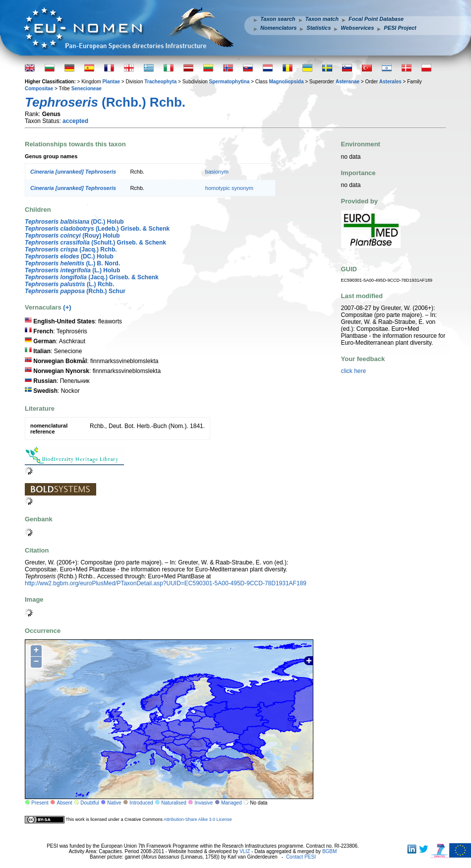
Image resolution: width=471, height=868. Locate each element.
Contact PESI (301, 857)
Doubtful (89, 803)
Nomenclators (278, 28)
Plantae (111, 82)
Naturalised (174, 803)
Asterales (390, 82)
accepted (75, 121)
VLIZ (245, 851)
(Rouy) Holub (72, 236)
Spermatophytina (230, 82)
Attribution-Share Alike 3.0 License (198, 819)
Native (114, 803)
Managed (232, 803)
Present (40, 803)
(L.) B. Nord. (72, 263)
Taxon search (278, 19)
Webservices (357, 28)
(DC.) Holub (74, 222)
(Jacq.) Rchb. (71, 249)
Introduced (141, 803)
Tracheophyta (160, 82)
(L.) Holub (72, 270)
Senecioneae (87, 89)
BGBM (329, 851)
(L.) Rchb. (69, 284)
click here (354, 371)
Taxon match (322, 19)
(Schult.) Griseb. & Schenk (95, 243)
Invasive (204, 803)
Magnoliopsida (286, 82)
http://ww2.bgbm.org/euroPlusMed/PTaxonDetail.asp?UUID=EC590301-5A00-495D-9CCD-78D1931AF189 (166, 583)
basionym (217, 172)
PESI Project (400, 28)
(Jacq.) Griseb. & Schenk (92, 277)
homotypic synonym (229, 188)
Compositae (39, 89)
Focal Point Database (376, 19)
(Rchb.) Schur (75, 291)
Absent (65, 803)
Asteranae (348, 82)
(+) (67, 307)
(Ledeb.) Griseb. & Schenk (97, 229)
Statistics (319, 28)
